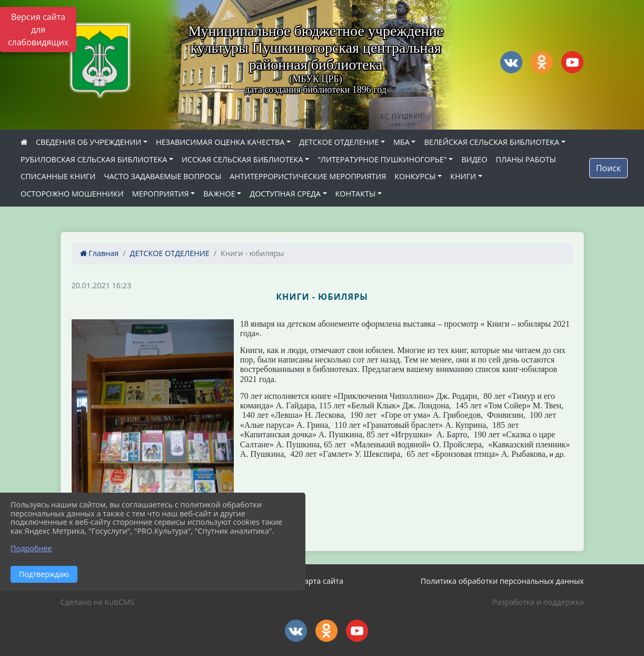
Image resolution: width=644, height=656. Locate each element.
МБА (402, 142)
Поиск (608, 168)
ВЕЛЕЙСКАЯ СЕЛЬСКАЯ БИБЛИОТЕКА (492, 142)
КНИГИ (463, 176)
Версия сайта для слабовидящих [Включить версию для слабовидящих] (38, 30)
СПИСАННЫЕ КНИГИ (58, 176)
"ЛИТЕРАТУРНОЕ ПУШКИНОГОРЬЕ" (382, 159)
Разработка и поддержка (538, 602)
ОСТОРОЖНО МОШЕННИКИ (72, 194)
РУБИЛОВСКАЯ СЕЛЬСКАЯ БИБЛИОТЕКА (94, 159)
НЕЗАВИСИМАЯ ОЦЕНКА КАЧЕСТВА (220, 142)
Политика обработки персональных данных (502, 581)
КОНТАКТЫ (356, 194)
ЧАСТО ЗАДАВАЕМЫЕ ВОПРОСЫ (163, 176)
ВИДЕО (474, 159)
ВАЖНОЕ (219, 194)
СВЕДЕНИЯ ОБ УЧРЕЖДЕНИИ (88, 142)
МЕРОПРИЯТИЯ (161, 194)
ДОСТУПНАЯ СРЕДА (285, 194)
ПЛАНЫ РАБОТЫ (526, 159)
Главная (100, 253)
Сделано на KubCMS (97, 602)
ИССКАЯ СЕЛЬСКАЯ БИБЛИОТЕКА (242, 159)
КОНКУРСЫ (415, 176)
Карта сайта (321, 581)
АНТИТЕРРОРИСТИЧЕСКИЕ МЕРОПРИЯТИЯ (308, 176)
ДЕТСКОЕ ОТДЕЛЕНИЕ (339, 142)
